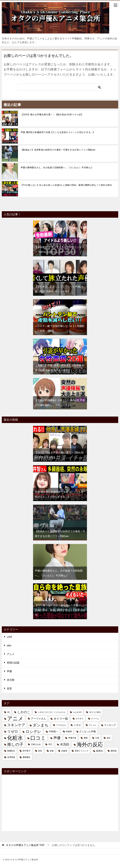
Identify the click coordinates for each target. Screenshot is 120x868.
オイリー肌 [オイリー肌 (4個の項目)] (61, 719)
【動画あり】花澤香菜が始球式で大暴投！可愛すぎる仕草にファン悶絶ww (58, 150)
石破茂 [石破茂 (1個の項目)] (64, 751)
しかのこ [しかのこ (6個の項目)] (24, 712)
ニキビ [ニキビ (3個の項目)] (77, 725)
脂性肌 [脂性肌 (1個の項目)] (114, 751)
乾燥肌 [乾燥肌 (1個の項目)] (69, 731)
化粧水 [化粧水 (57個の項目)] (15, 738)
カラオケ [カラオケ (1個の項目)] (80, 719)
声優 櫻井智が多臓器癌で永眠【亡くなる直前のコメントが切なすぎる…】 (58, 132)
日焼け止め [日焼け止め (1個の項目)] (36, 744)
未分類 (11, 680)
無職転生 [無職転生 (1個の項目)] (11, 751)
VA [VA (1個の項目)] (8, 712)
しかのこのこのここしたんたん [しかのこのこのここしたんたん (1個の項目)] (52, 712)
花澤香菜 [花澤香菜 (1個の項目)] (11, 757)
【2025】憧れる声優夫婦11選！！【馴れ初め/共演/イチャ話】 (52, 115)
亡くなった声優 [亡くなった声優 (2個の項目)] (88, 732)
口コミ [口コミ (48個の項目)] (38, 738)
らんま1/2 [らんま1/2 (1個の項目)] (77, 712)
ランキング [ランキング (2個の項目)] (110, 725)
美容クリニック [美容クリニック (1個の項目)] (82, 751)
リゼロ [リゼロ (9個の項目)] (13, 731)
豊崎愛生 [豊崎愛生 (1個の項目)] (27, 757)
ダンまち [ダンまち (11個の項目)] (41, 725)
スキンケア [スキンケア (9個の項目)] (16, 725)
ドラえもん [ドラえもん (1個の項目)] (61, 725)
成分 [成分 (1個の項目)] (109, 738)
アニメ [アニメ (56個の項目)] (15, 719)
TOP (25, 845)
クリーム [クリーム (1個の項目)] (95, 719)
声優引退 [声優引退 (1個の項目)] (72, 738)
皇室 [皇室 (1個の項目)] (40, 751)
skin (9, 645)
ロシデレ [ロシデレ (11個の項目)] (33, 732)
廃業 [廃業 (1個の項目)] (86, 738)
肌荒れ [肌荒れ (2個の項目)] (100, 751)
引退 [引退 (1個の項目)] (97, 738)
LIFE (10, 637)
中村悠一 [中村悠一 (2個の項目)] (54, 732)
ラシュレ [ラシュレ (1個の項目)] (93, 725)
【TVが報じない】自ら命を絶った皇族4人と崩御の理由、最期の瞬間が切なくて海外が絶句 (66, 185)
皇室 (9, 688)
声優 (9, 671)
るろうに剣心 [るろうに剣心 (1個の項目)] (95, 712)
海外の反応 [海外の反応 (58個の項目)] (90, 744)
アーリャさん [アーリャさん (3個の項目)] (38, 719)
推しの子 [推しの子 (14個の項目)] (15, 744)
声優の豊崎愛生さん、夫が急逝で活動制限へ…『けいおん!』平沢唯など (57, 168)
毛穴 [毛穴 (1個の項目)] (50, 744)
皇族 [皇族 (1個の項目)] (52, 751)
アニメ (11, 654)
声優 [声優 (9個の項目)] (57, 738)
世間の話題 (13, 663)
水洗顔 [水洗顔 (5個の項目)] (65, 744)
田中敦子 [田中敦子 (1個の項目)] (27, 751)
